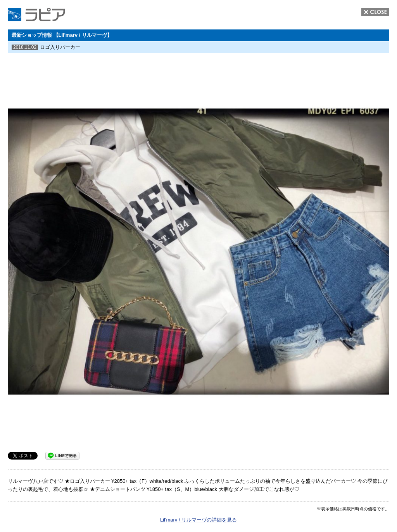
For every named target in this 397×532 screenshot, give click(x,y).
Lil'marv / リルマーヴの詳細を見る (198, 520)
